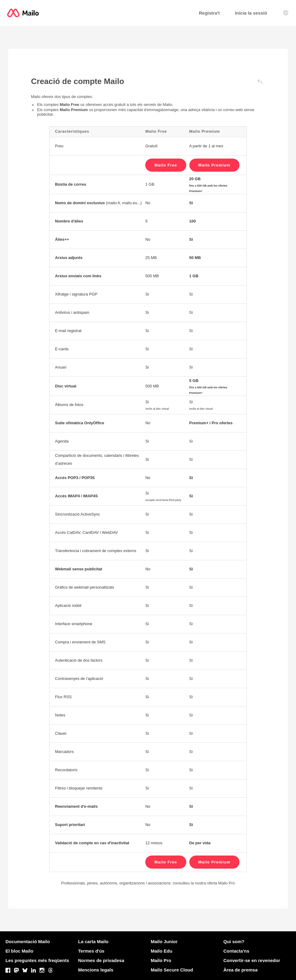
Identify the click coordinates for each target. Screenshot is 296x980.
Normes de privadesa (101, 960)
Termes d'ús (91, 951)
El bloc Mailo (19, 951)
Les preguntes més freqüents (37, 960)
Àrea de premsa (241, 970)
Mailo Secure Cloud (172, 970)
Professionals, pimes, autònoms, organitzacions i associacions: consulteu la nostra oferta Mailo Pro (148, 883)
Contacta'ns (236, 951)
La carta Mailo (93, 942)
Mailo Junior (164, 942)
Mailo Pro (161, 960)
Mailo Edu (162, 951)
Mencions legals (96, 970)
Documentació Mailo (28, 942)
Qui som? (234, 942)
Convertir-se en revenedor (252, 960)
